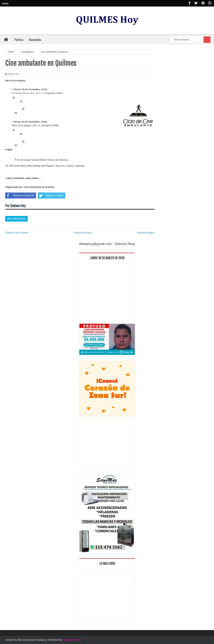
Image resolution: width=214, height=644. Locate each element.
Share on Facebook (20, 195)
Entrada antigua (146, 233)
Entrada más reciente (17, 233)
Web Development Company (32, 640)
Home (11, 52)
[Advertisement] (107, 292)
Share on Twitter (51, 195)
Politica (19, 40)
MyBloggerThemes (72, 640)
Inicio (5, 3)
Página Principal (83, 233)
